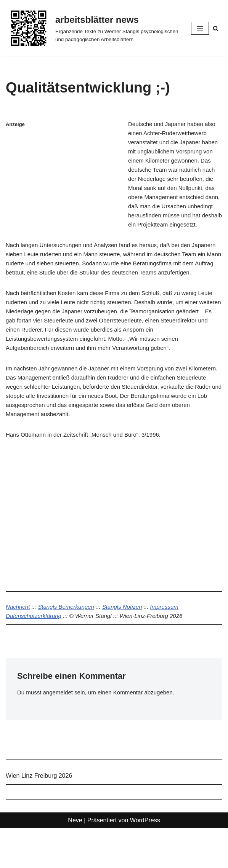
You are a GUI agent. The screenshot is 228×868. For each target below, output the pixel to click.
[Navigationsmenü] (200, 28)
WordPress (145, 860)
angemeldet (61, 732)
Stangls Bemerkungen (70, 645)
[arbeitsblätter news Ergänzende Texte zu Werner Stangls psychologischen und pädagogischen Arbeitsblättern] (93, 28)
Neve (75, 860)
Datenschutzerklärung (35, 655)
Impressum (175, 645)
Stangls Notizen (130, 645)
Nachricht (19, 645)
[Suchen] (216, 28)
